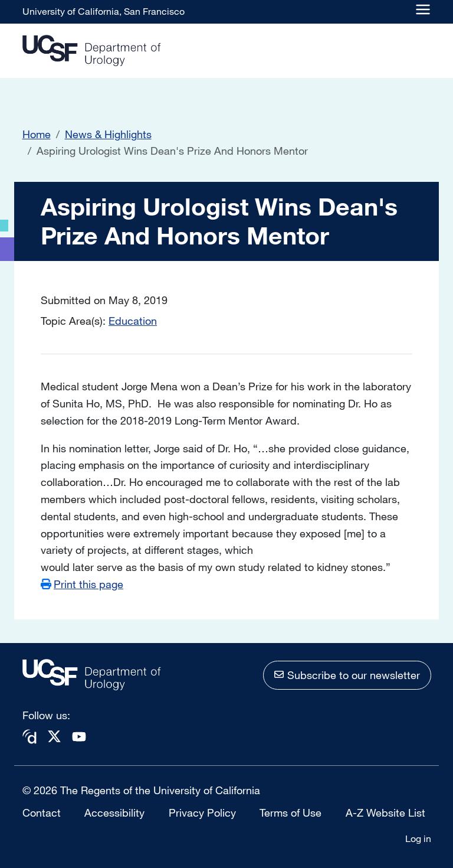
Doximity (29, 737)
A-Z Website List (385, 812)
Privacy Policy (202, 812)
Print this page (88, 584)
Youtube (79, 737)
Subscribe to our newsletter (354, 675)
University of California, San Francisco (104, 11)
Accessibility (114, 812)
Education (133, 321)
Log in (418, 838)
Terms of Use (290, 812)
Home (37, 134)
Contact (42, 812)
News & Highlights (108, 134)
